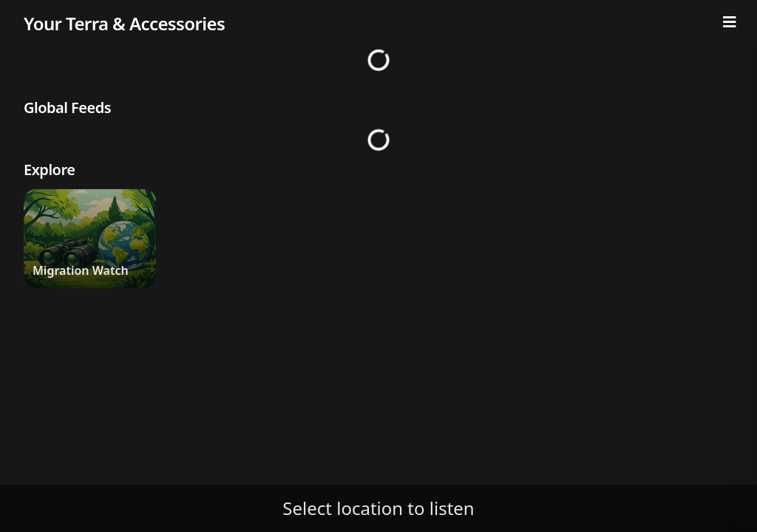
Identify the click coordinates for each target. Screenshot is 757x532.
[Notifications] (710, 12)
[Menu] (730, 22)
